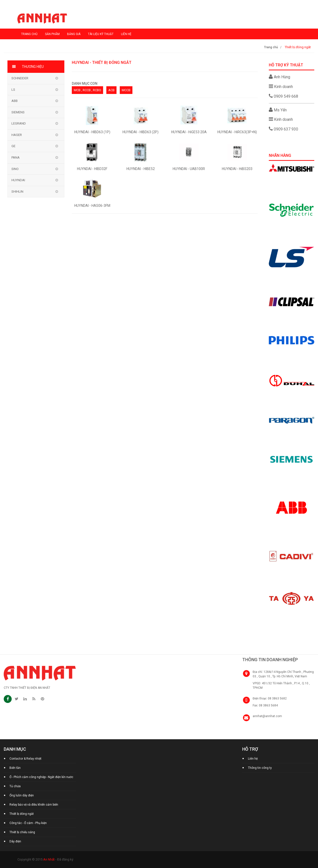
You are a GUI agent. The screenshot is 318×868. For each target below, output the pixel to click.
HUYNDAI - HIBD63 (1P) (92, 132)
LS (13, 90)
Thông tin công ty (260, 768)
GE (13, 146)
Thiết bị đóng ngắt (22, 814)
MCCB (126, 90)
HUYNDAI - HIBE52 (141, 169)
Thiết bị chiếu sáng (22, 832)
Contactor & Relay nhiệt (25, 759)
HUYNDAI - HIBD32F (92, 169)
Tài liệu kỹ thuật (101, 34)
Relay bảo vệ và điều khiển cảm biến (34, 805)
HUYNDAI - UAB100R (189, 169)
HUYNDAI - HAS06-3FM (92, 206)
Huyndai (18, 180)
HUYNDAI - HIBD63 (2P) (140, 132)
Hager (17, 135)
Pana (16, 157)
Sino (15, 169)
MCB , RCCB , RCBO (87, 90)
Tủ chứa (15, 786)
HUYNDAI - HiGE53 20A (189, 132)
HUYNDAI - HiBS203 (237, 169)
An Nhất (49, 859)
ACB (111, 90)
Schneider (20, 78)
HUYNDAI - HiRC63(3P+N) (237, 132)
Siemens (18, 112)
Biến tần (15, 768)
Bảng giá (74, 34)
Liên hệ (126, 34)
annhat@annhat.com (267, 716)
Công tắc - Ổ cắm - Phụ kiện (28, 823)
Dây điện (15, 841)
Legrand (19, 123)
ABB (15, 101)
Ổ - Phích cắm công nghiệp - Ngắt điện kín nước (41, 777)
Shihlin (17, 192)
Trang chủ (29, 34)
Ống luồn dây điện (22, 795)
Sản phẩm (52, 34)
